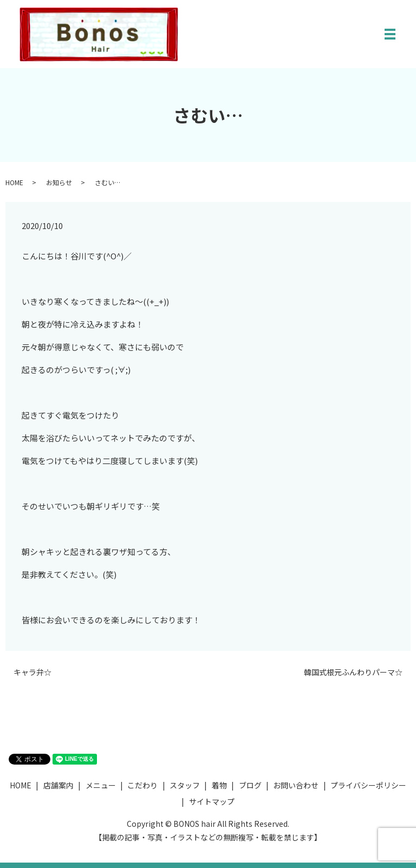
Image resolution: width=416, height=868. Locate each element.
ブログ (250, 785)
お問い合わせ (296, 785)
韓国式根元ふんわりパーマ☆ (353, 672)
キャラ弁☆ (32, 672)
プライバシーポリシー (368, 785)
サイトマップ (212, 801)
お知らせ (59, 182)
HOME (14, 182)
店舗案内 (58, 785)
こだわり (142, 785)
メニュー (101, 785)
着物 (219, 785)
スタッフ (185, 785)
